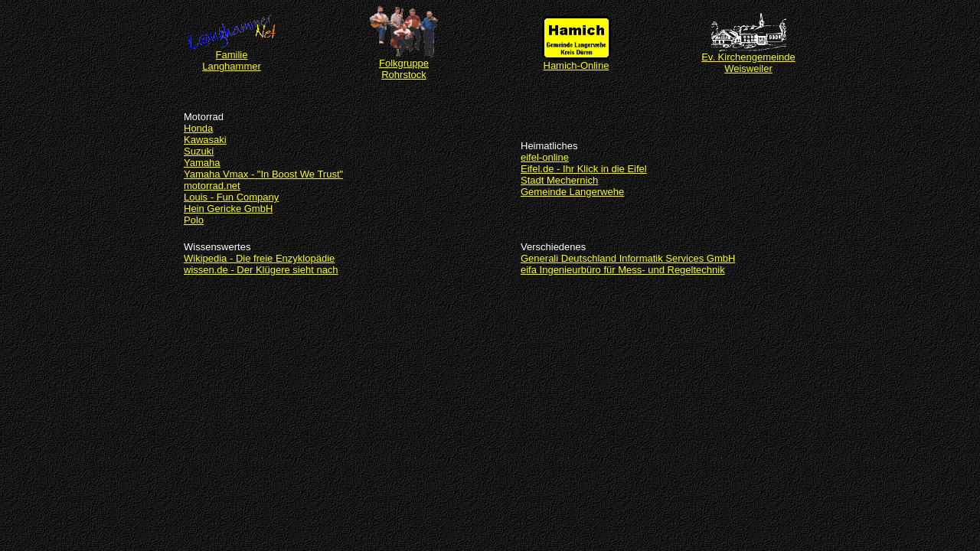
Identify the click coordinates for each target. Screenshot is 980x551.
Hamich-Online (577, 61)
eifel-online (545, 157)
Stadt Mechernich (559, 180)
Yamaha (202, 163)
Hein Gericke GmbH (228, 209)
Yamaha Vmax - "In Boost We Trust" (263, 174)
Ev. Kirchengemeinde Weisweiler (748, 58)
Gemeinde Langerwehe (572, 192)
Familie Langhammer (232, 56)
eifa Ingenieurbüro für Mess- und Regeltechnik (623, 270)
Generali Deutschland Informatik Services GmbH (628, 258)
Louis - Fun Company (231, 197)
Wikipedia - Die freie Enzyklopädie (259, 258)
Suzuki (199, 151)
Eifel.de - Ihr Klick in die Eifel (584, 169)
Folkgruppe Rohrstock (404, 64)
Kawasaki (205, 140)
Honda (198, 128)
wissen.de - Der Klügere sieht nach (261, 270)
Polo (194, 220)
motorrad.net (212, 186)
